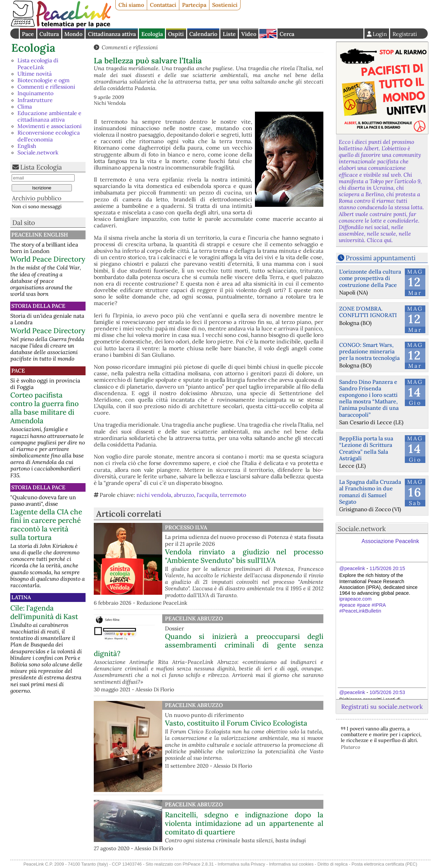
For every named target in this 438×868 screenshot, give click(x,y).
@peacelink (352, 568)
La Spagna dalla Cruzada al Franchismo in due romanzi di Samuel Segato (370, 492)
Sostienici (225, 5)
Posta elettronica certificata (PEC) (384, 864)
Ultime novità (35, 74)
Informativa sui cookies (291, 864)
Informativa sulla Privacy (241, 864)
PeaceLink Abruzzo (194, 618)
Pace (28, 34)
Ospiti (176, 34)
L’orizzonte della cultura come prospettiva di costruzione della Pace (370, 278)
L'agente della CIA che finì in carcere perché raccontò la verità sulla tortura (46, 525)
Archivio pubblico (37, 198)
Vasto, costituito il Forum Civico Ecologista (236, 723)
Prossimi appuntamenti (381, 258)
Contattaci (163, 5)
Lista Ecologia (41, 167)
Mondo (73, 34)
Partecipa (194, 5)
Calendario (203, 34)
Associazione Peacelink (390, 541)
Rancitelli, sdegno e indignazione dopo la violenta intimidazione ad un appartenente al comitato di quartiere (244, 823)
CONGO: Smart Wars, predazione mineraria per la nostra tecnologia (369, 351)
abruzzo (184, 495)
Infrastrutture (35, 100)
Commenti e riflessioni (46, 87)
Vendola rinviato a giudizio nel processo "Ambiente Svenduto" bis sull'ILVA (244, 556)
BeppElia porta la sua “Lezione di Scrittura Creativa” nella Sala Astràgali (366, 448)
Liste (229, 34)
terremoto (233, 495)
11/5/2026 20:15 (387, 568)
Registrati (405, 34)
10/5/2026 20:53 (387, 692)
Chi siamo (131, 5)
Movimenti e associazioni (50, 126)
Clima (25, 106)
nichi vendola (154, 495)
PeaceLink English (40, 235)
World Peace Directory (48, 259)
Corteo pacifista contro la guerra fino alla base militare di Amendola (44, 408)
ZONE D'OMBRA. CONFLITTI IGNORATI (368, 312)
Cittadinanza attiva (112, 34)
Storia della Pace (38, 306)
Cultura (49, 34)
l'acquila (207, 495)
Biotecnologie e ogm (43, 80)
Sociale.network (38, 152)
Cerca (287, 34)
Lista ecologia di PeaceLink (38, 64)
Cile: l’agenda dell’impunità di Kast (44, 612)
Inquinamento (35, 93)
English (268, 34)
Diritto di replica (333, 864)
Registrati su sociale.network (382, 707)
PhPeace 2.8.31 (198, 864)
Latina (21, 597)
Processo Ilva (186, 527)
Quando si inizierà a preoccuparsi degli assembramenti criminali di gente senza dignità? (209, 645)
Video (249, 34)
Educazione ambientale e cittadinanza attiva (49, 116)
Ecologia (152, 34)
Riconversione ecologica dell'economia (49, 136)
